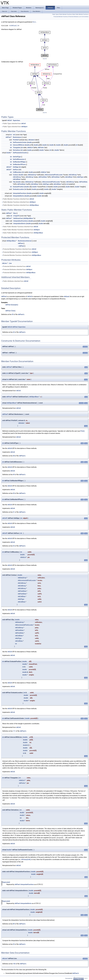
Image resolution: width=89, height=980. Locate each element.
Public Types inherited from (14, 124)
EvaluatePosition (18, 187)
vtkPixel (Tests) (10, 311)
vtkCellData (69, 177)
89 (14, 924)
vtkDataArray (32, 175)
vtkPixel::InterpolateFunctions (24, 884)
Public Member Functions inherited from (18, 199)
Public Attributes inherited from (15, 281)
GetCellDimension (19, 159)
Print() (83, 431)
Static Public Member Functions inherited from (20, 227)
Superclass (16, 120)
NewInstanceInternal (25, 241)
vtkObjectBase (34, 205)
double (30, 142)
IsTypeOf (16, 216)
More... (35, 22)
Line (10, 263)
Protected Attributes (73, 17)
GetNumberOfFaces (19, 164)
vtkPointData (43, 177)
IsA (14, 135)
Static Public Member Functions (80, 14)
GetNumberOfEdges (19, 162)
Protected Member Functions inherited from (19, 249)
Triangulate (17, 148)
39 (13, 314)
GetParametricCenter (20, 142)
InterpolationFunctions (21, 221)
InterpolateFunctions (20, 193)
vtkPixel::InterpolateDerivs (23, 903)
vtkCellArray (73, 175)
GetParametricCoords (20, 153)
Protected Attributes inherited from (16, 266)
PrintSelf (16, 140)
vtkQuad (66, 296)
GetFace (16, 170)
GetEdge (16, 167)
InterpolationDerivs (20, 224)
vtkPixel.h (14, 26)
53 (14, 546)
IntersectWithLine (19, 145)
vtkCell (9, 120)
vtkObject (24, 127)
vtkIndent (31, 140)
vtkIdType (80, 177)
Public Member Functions (65, 14)
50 (14, 493)
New (15, 213)
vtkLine (4, 263)
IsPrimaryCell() (26, 859)
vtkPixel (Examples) (12, 305)
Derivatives (17, 150)
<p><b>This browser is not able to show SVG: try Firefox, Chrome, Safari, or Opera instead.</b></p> (45, 44)
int (11, 135)
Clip (14, 182)
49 (14, 475)
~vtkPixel (21, 246)
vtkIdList (30, 148)
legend (45, 59)
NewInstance (17, 137)
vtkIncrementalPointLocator (54, 175)
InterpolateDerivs (18, 196)
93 (14, 944)
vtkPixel (8, 137)
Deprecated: (6, 882)
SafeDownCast (18, 218)
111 (14, 731)
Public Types (55, 14)
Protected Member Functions (61, 17)
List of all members (84, 17)
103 (14, 964)
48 (14, 456)
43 (14, 332)
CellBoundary (17, 172)
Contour (16, 175)
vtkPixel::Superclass (19, 327)
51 (14, 512)
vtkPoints (41, 148)
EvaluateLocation (18, 189)
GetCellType (17, 157)
